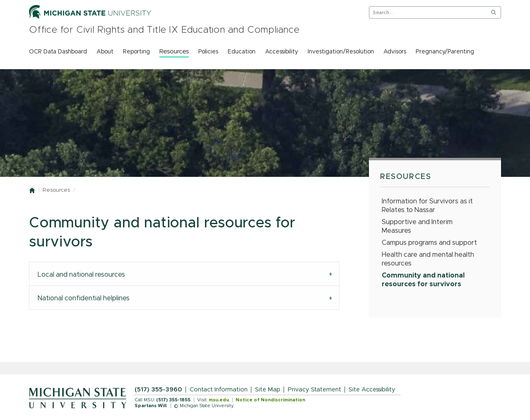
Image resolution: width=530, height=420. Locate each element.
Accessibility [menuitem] (282, 52)
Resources (56, 190)
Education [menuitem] (242, 52)
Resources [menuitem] (174, 52)
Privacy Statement (314, 390)
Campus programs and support (429, 243)
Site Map (268, 390)
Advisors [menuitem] (395, 52)
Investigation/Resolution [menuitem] (341, 52)
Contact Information (219, 390)
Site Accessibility (372, 390)
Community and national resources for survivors (423, 280)
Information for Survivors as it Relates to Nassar (427, 206)
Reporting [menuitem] (136, 52)
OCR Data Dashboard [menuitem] (58, 52)
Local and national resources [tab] (81, 275)
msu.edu (219, 400)
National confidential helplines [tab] (84, 298)
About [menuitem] (105, 52)
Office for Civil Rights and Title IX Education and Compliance (164, 30)
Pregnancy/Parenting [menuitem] (445, 52)
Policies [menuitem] (208, 52)
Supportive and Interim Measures (417, 226)
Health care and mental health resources (428, 259)
